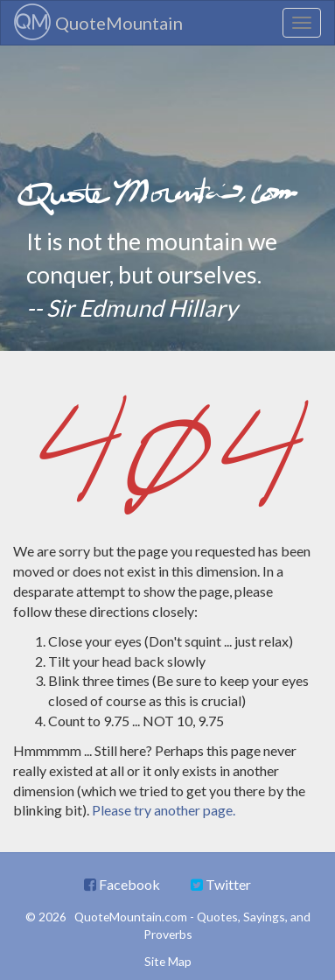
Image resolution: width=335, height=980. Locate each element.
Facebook (122, 884)
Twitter (221, 884)
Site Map (168, 961)
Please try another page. (164, 810)
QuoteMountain (98, 22)
